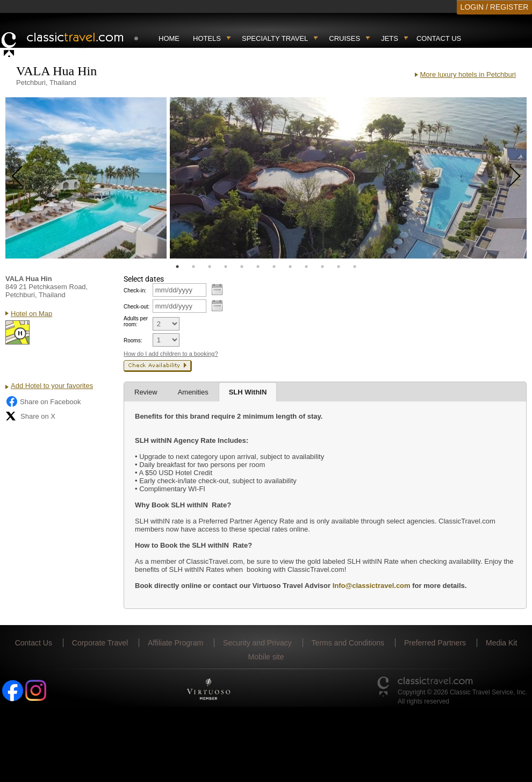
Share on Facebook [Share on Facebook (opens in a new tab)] (43, 401)
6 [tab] (258, 267)
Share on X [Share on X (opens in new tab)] (30, 416)
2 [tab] (193, 267)
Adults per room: (136, 321)
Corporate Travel (100, 643)
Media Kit (501, 643)
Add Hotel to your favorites (52, 386)
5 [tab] (242, 267)
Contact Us (439, 38)
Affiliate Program (175, 643)
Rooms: (133, 340)
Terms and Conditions (348, 643)
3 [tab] (210, 267)
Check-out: (136, 307)
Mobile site (266, 657)
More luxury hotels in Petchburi (468, 74)
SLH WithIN (248, 392)
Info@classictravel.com (372, 586)
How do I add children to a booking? (171, 354)
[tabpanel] (86, 178)
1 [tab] (177, 267)
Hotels (207, 38)
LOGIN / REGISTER (495, 7)
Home (169, 38)
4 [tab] (226, 267)
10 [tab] (322, 267)
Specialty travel (275, 38)
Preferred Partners (435, 643)
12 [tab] (355, 267)
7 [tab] (274, 267)
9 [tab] (306, 267)
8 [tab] (290, 267)
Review (146, 392)
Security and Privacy (257, 643)
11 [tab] (339, 267)
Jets (390, 38)
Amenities (193, 392)
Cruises (344, 38)
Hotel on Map (31, 314)
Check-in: (135, 290)
